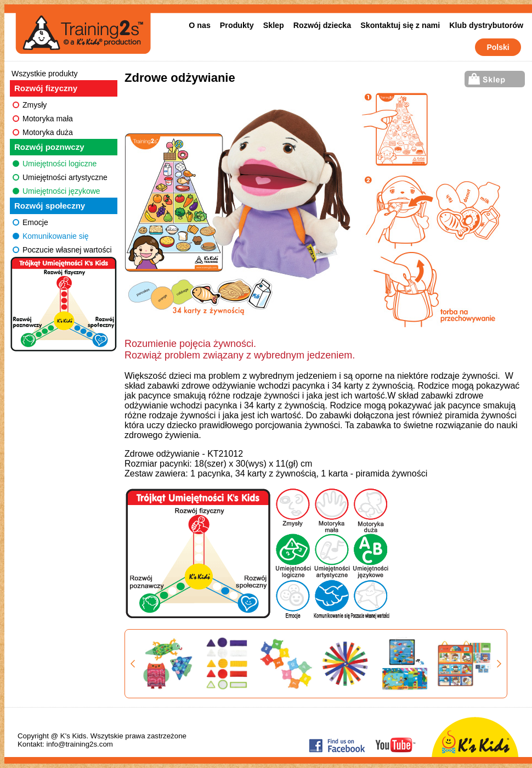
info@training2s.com (79, 744)
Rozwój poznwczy (49, 147)
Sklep (274, 25)
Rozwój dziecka (322, 25)
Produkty (237, 25)
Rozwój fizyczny (46, 88)
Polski (498, 47)
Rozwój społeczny (50, 206)
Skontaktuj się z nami (400, 25)
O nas (200, 25)
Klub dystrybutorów (486, 25)
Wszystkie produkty (45, 74)
